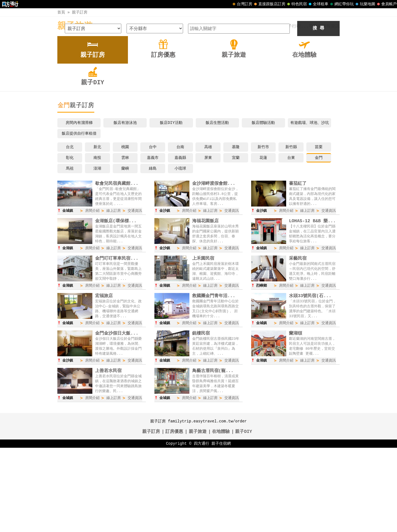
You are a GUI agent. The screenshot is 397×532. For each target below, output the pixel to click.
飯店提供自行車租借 (79, 216)
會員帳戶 (386, 4)
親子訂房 (80, 12)
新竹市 (263, 230)
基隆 (236, 230)
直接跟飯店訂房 (269, 4)
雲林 (125, 240)
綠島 (153, 251)
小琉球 (180, 251)
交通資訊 (135, 294)
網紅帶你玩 (341, 4)
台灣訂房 (242, 4)
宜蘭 (236, 240)
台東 (291, 240)
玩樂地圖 (365, 4)
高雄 (208, 230)
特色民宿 (296, 4)
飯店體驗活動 (263, 205)
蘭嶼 (125, 251)
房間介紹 (92, 294)
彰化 (70, 240)
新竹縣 (291, 230)
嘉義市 (153, 240)
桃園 (125, 230)
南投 (97, 240)
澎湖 (97, 251)
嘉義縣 (180, 240)
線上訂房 (114, 294)
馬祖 (70, 251)
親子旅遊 (75, 26)
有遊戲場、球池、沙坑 (310, 205)
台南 (180, 230)
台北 (70, 230)
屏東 (208, 240)
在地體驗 (221, 516)
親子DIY (244, 516)
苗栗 (319, 230)
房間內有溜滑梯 (79, 205)
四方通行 (202, 528)
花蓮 (263, 240)
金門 (319, 240)
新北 (97, 230)
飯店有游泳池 (125, 205)
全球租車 (318, 4)
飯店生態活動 (217, 205)
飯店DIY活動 (171, 205)
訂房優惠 (174, 516)
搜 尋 (318, 111)
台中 (153, 230)
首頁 (61, 12)
